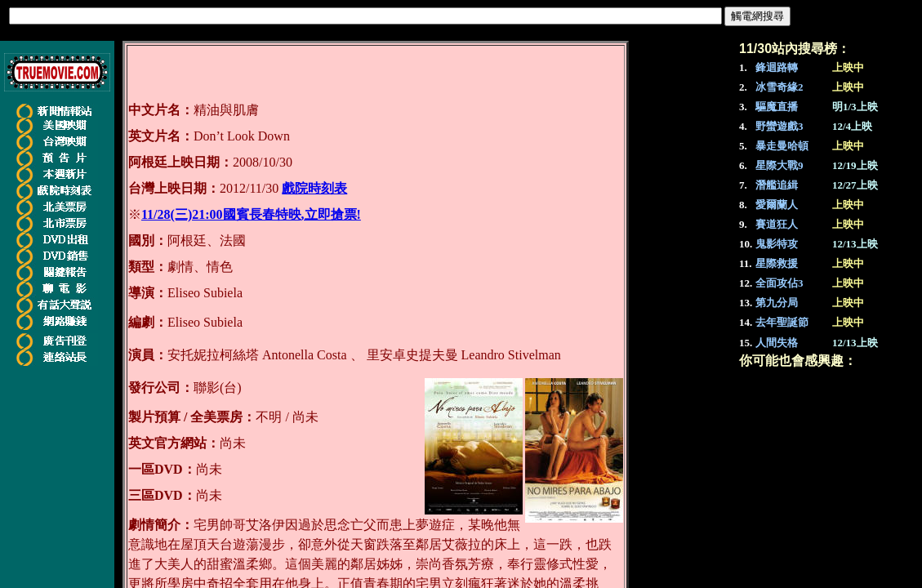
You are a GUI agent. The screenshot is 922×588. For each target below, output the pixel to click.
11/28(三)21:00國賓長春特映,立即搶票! (251, 214)
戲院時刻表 (314, 188)
